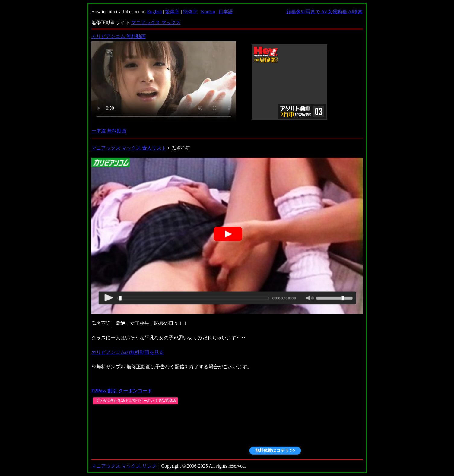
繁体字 (172, 12)
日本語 (226, 12)
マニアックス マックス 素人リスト (129, 148)
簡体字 (190, 12)
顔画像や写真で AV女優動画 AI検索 (325, 12)
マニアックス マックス (156, 22)
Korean (208, 12)
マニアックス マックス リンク (124, 466)
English (154, 12)
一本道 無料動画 (109, 131)
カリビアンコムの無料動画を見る (128, 352)
